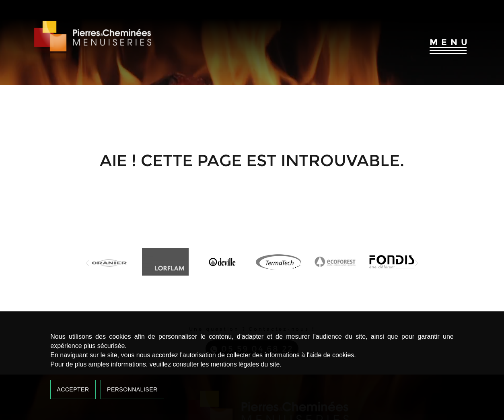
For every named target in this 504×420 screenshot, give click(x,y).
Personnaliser (132, 389)
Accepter (73, 389)
